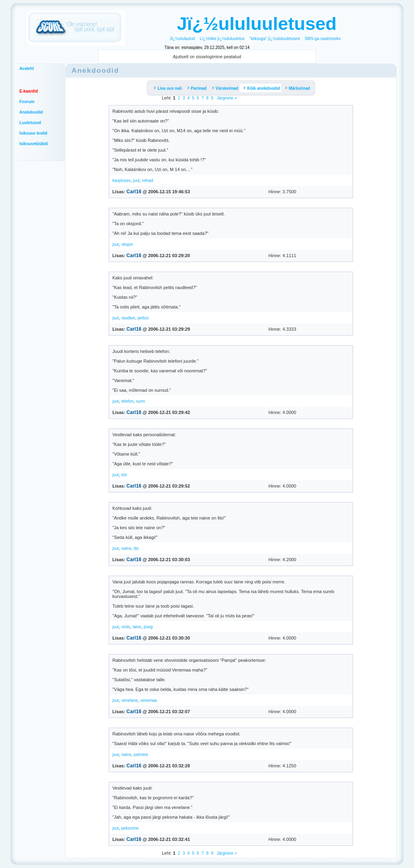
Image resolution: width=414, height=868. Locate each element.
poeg (148, 627)
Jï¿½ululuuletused (257, 24)
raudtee (128, 318)
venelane (130, 700)
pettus (143, 318)
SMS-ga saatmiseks (322, 39)
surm (140, 401)
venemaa (149, 700)
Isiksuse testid (33, 133)
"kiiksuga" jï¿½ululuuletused (275, 39)
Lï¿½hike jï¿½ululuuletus (222, 39)
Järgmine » (226, 98)
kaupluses (121, 181)
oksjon (127, 244)
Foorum (27, 102)
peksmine (130, 828)
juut (136, 181)
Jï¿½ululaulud (182, 39)
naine (126, 548)
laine (137, 627)
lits (136, 548)
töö (124, 475)
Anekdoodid (31, 112)
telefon (127, 401)
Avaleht (27, 69)
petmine (141, 755)
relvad (147, 181)
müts (126, 627)
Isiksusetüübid (34, 144)
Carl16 (134, 192)
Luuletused (30, 123)
